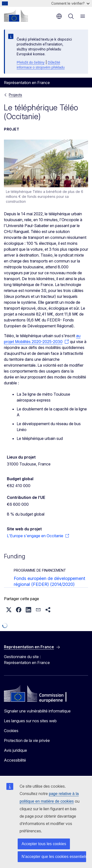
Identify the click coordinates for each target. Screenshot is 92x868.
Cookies (11, 731)
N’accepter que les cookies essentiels (54, 857)
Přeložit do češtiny (31, 62)
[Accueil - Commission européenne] (16, 16)
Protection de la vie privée (27, 740)
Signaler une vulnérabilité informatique (37, 711)
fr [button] (59, 16)
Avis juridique (15, 750)
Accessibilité (15, 760)
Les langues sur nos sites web (30, 721)
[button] (9, 610)
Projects (15, 95)
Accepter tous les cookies (44, 844)
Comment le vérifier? (70, 3)
